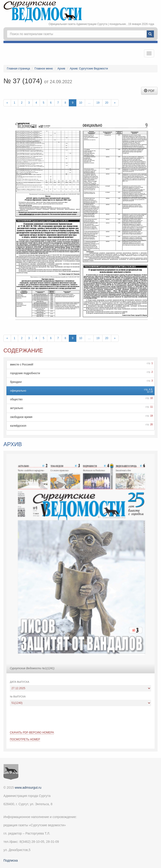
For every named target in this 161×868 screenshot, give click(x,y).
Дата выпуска (19, 682)
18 (151, 392)
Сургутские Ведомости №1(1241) (32, 668)
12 (148, 392)
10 (81, 103)
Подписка (11, 860)
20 (107, 103)
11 (151, 407)
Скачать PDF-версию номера (32, 733)
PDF (149, 91)
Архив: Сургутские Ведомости (89, 69)
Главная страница (18, 69)
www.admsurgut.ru (28, 788)
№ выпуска (18, 697)
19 (98, 103)
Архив (61, 69)
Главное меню (44, 69)
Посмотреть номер (25, 739)
